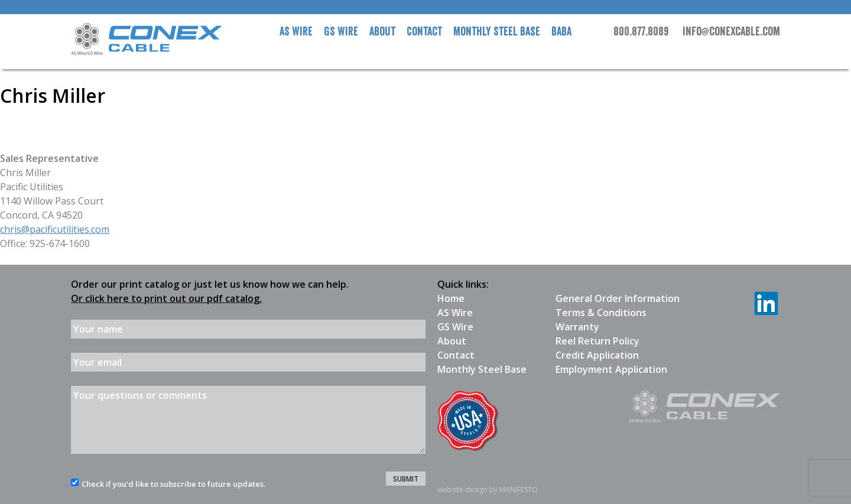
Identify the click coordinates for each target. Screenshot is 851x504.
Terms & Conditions (601, 313)
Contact (424, 32)
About (382, 32)
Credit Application (597, 355)
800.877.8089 (641, 32)
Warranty (577, 327)
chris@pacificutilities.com (55, 229)
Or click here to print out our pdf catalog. (166, 298)
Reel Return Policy (597, 341)
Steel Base (497, 32)
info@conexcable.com (731, 32)
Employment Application (611, 369)
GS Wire (341, 32)
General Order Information (618, 298)
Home (451, 298)
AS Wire (296, 32)
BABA (561, 32)
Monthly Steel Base (482, 369)
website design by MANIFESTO (488, 490)
